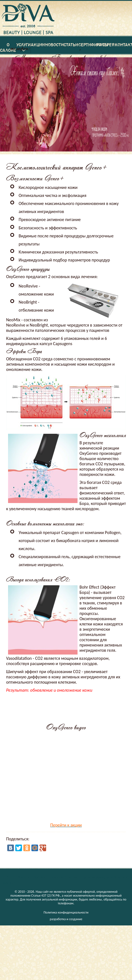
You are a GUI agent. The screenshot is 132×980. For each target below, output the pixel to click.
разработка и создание (66, 919)
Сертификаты (92, 877)
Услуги (24, 877)
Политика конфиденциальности (66, 912)
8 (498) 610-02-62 (109, 48)
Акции (40, 877)
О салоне (8, 880)
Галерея (106, 877)
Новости (56, 877)
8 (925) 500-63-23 (56, 48)
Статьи (71, 877)
